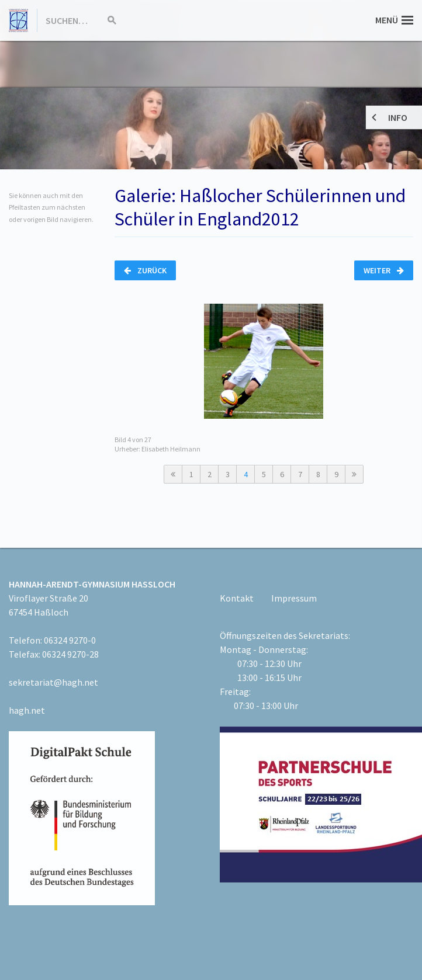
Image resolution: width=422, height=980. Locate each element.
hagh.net (27, 710)
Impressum (294, 598)
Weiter (384, 270)
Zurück (145, 270)
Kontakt (237, 598)
